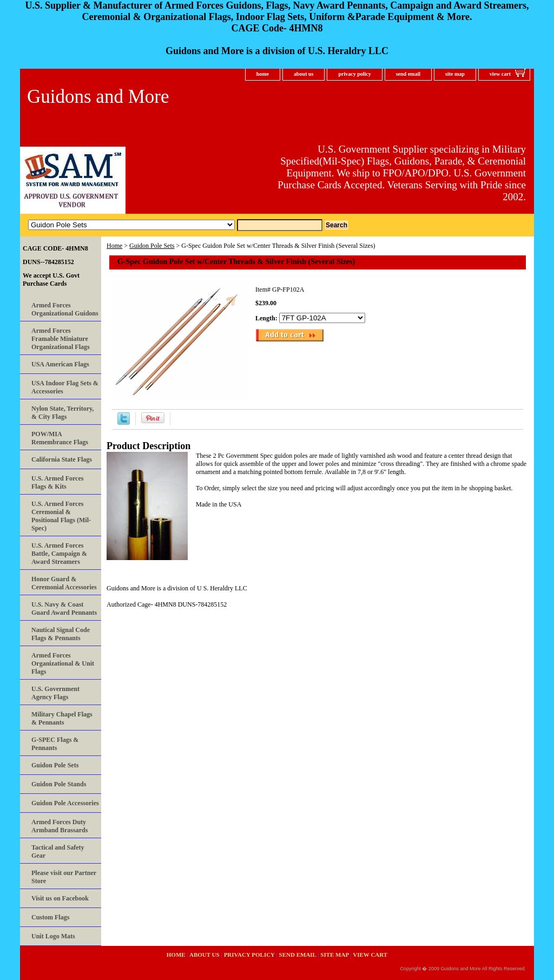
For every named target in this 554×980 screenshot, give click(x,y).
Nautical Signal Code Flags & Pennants (61, 634)
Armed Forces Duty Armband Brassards (60, 826)
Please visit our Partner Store (64, 877)
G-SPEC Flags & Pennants (55, 744)
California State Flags (62, 459)
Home (114, 246)
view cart (500, 74)
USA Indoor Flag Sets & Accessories (65, 387)
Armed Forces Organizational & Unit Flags (63, 663)
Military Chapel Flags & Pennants (62, 718)
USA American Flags (60, 364)
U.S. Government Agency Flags (55, 693)
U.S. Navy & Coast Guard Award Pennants (64, 609)
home (263, 74)
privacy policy (354, 74)
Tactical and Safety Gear (58, 851)
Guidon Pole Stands (59, 784)
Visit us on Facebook (60, 898)
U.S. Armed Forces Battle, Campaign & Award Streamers (59, 554)
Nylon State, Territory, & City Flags (62, 413)
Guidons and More (98, 97)
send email (408, 74)
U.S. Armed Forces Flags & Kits (57, 482)
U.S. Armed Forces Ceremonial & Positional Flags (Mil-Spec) (61, 516)
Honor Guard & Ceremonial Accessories (64, 583)
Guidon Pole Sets (152, 246)
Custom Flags (50, 917)
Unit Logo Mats (53, 936)
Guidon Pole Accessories (65, 803)
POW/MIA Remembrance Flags (60, 438)
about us (304, 74)
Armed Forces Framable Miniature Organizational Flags (61, 339)
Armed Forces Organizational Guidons (65, 309)
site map (455, 74)
